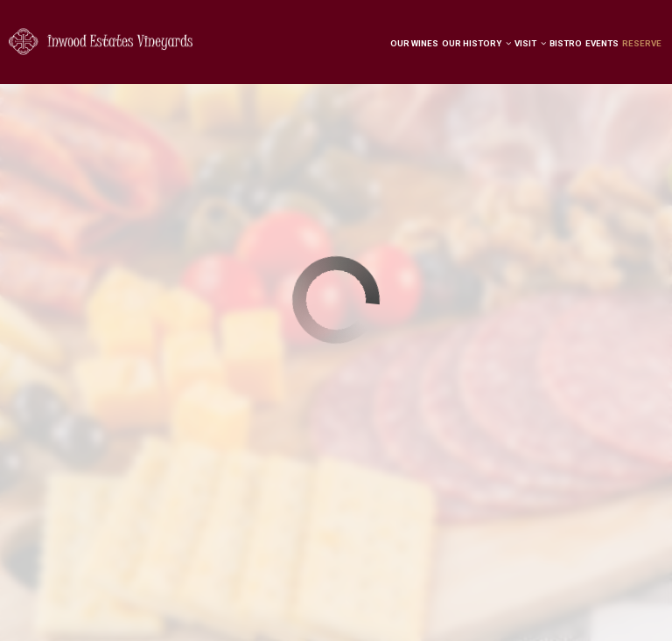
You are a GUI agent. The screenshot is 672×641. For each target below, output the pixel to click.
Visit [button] (530, 43)
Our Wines (414, 43)
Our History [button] (476, 43)
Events (602, 43)
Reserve (642, 43)
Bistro (566, 43)
